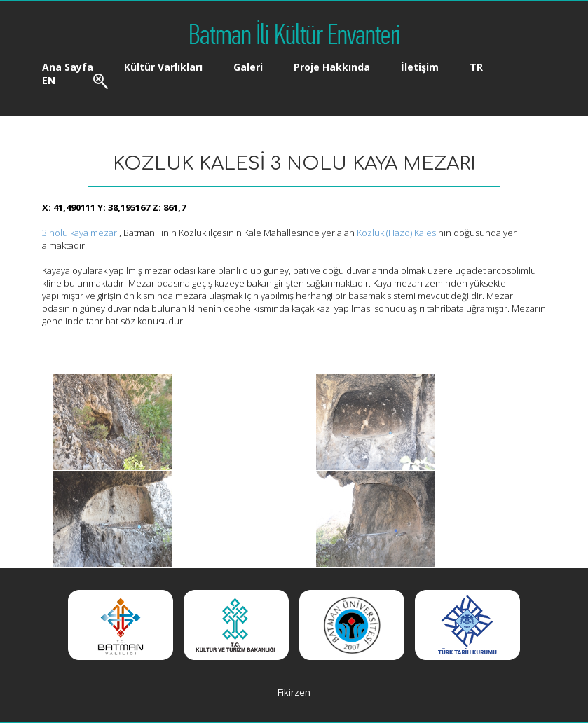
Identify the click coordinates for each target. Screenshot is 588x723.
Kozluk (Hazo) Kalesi (397, 233)
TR (476, 67)
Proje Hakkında (332, 67)
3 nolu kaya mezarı (81, 233)
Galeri (248, 67)
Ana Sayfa (68, 67)
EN (49, 80)
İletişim (420, 67)
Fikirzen (294, 692)
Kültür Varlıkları (163, 67)
